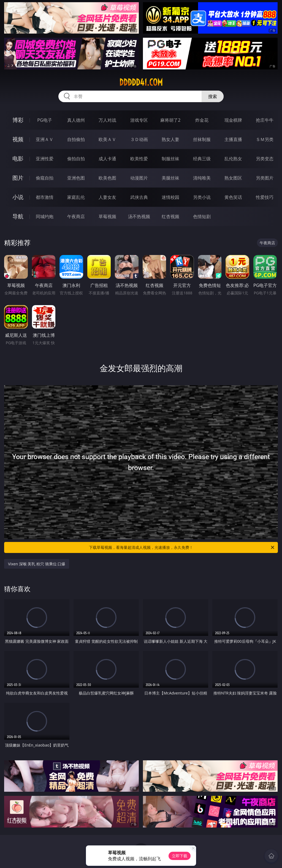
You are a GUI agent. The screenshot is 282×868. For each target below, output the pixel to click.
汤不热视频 (139, 216)
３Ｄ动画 (139, 139)
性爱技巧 (265, 197)
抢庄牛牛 (265, 120)
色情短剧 (202, 216)
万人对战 (107, 120)
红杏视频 (170, 216)
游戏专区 (139, 120)
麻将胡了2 (170, 120)
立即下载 (180, 856)
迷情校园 (170, 197)
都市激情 (45, 197)
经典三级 (202, 159)
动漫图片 (139, 178)
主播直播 (233, 139)
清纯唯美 (202, 178)
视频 (18, 139)
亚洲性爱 (45, 159)
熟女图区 (233, 178)
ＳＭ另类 (265, 139)
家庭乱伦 (76, 197)
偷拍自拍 (76, 159)
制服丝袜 (170, 159)
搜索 (213, 96)
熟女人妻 (170, 139)
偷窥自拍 (45, 178)
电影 (18, 158)
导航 (18, 216)
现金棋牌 (233, 120)
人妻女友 (107, 197)
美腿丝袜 (170, 178)
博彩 (18, 120)
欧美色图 (107, 178)
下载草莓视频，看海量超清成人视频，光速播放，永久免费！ (182, 547)
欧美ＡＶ (107, 139)
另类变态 (265, 159)
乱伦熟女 (233, 159)
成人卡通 (107, 159)
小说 (18, 197)
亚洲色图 (76, 178)
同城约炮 (45, 216)
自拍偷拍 (76, 139)
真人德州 (76, 120)
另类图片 (265, 178)
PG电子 (44, 120)
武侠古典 (139, 197)
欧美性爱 (139, 159)
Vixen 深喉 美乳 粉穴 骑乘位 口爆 (37, 564)
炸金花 (202, 120)
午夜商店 (76, 216)
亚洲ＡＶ (45, 139)
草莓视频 (107, 216)
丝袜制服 (202, 139)
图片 (18, 178)
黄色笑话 (233, 197)
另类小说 (202, 197)
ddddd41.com (141, 82)
